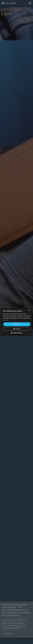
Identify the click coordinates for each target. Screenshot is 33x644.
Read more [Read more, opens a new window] (6, 320)
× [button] (29, 310)
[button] (16, 333)
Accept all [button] (17, 324)
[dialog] (16, 322)
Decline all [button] (17, 329)
